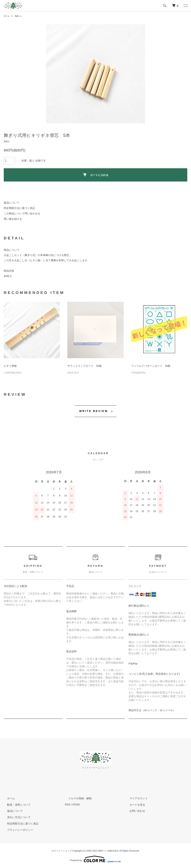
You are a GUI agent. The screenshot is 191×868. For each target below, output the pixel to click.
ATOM (76, 805)
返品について (12, 203)
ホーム (7, 16)
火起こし (20, 16)
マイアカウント (135, 798)
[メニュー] (185, 6)
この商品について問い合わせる (22, 213)
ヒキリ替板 (10, 366)
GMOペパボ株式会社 (108, 851)
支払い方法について (15, 817)
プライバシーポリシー (17, 830)
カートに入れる (96, 175)
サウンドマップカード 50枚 (84, 366)
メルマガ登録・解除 (77, 798)
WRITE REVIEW (94, 411)
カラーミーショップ (62, 851)
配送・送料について (15, 805)
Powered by (95, 859)
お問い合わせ (134, 811)
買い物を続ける (13, 219)
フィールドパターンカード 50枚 (151, 366)
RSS (68, 805)
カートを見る (134, 805)
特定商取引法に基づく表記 (19, 208)
